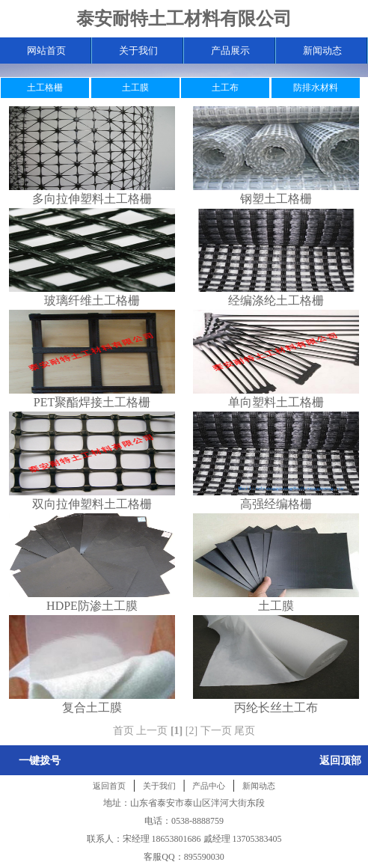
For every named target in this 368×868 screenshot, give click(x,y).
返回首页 (109, 786)
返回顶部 (340, 760)
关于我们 (138, 51)
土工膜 (135, 88)
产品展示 (230, 51)
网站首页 (46, 51)
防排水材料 (316, 88)
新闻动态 (322, 51)
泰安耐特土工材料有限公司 (184, 19)
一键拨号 (40, 760)
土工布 (225, 88)
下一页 (216, 731)
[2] (191, 731)
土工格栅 (45, 88)
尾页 (245, 731)
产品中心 (209, 786)
